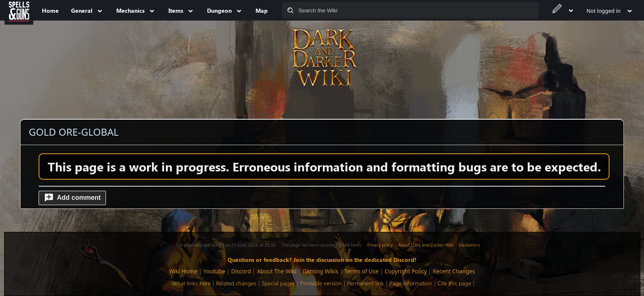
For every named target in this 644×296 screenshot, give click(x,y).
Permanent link (366, 283)
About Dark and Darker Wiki (425, 245)
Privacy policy (380, 245)
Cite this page (454, 283)
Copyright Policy (406, 271)
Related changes (236, 283)
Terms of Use (361, 271)
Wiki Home (183, 271)
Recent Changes (454, 271)
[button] (72, 198)
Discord (241, 271)
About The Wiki (277, 271)
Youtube (214, 271)
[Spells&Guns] (19, 10)
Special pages (278, 283)
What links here (191, 283)
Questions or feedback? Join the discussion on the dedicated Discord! (322, 259)
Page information (411, 283)
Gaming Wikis (320, 271)
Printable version (321, 283)
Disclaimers (469, 245)
